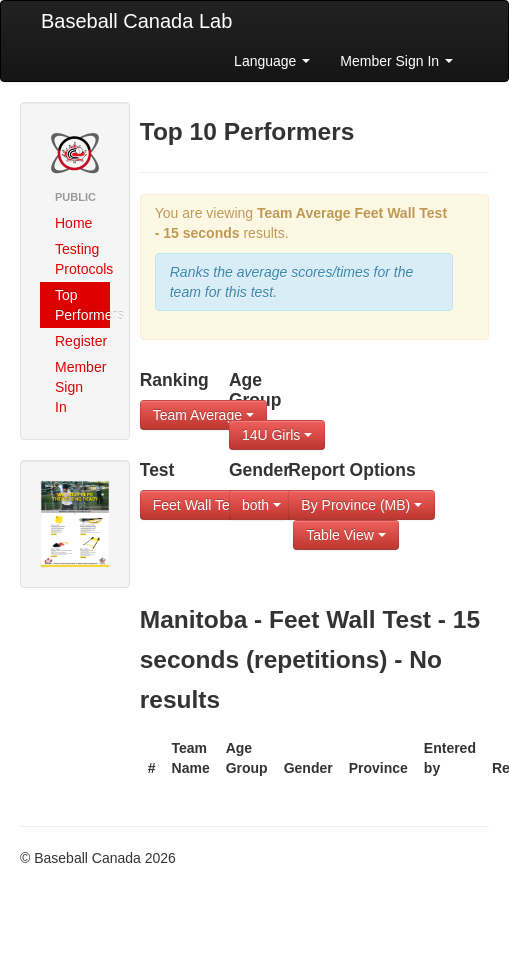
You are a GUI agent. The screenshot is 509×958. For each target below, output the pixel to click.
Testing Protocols (82, 259)
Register (81, 341)
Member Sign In (396, 61)
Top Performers (82, 305)
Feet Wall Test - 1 (213, 505)
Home (73, 223)
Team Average (203, 415)
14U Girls (277, 435)
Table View (345, 535)
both (261, 505)
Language (272, 61)
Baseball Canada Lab (136, 21)
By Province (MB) (361, 505)
